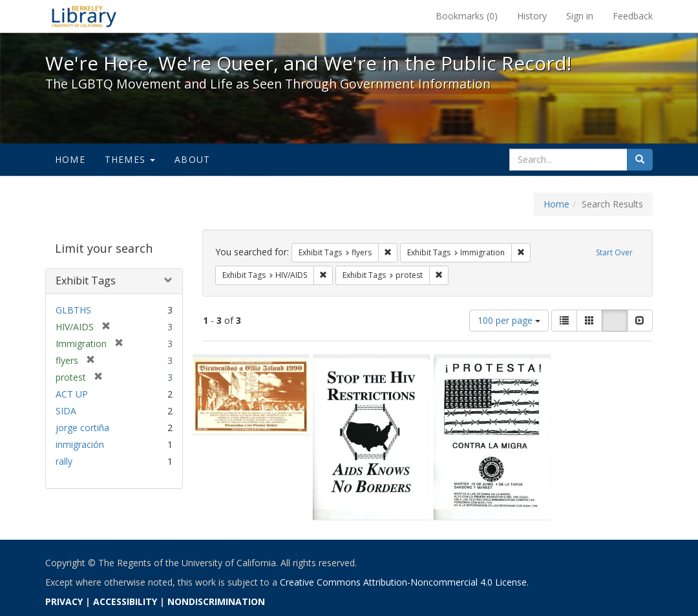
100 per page (509, 320)
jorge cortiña (82, 428)
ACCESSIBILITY (125, 601)
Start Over (614, 252)
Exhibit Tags (86, 281)
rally (64, 461)
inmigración (80, 444)
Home (70, 159)
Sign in (580, 16)
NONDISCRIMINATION (216, 601)
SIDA (66, 411)
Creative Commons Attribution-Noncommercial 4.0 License (403, 582)
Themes (130, 159)
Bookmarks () (467, 16)
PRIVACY (64, 601)
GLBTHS (73, 310)
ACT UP (72, 394)
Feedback (633, 16)
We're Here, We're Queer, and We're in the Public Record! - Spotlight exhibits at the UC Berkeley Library (84, 16)
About (192, 159)
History (532, 16)
